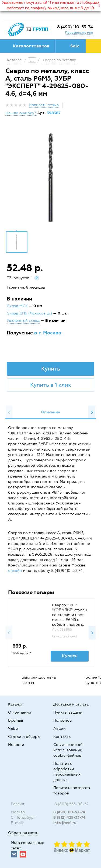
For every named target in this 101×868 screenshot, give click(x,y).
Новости (16, 745)
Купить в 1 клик (51, 385)
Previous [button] (9, 412)
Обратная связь (23, 833)
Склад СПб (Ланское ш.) (29, 313)
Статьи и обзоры (24, 737)
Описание (50, 412)
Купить (51, 369)
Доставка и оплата (71, 704)
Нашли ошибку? (21, 113)
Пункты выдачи (68, 712)
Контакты (62, 737)
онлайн (15, 571)
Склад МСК (17, 306)
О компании (20, 712)
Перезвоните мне (79, 33)
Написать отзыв (44, 105)
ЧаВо (13, 729)
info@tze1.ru (65, 823)
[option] (50, 177)
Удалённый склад (23, 321)
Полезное (62, 720)
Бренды (15, 720)
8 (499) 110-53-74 (75, 27)
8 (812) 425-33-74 (69, 817)
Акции (60, 729)
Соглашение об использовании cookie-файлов (68, 750)
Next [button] (92, 412)
